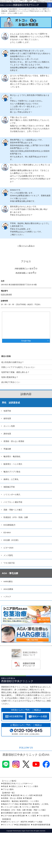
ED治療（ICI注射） (12, 540)
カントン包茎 (9, 426)
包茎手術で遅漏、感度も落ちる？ (15, 372)
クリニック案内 (32, 786)
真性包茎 (7, 434)
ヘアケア (7, 597)
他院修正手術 (9, 487)
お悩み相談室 (12, 9)
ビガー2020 (8, 548)
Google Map (26, 341)
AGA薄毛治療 (20, 816)
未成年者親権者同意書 (41, 825)
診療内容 (26, 394)
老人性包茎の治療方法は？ (12, 362)
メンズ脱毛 (8, 555)
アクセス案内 (8, 789)
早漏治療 (7, 449)
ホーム (3, 9)
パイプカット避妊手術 (13, 502)
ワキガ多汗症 (9, 563)
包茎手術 (7, 411)
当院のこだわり (17, 786)
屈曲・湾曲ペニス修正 (13, 510)
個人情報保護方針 (23, 825)
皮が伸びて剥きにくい (11, 382)
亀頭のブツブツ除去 (12, 472)
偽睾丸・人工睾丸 (11, 479)
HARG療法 (8, 581)
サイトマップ (8, 825)
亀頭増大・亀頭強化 (12, 456)
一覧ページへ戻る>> (26, 246)
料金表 (6, 786)
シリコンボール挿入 (12, 494)
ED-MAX (7, 532)
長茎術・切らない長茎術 (14, 441)
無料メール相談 (36, 822)
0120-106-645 (6, 294)
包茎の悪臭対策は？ (10, 377)
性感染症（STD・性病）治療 (16, 517)
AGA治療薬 (8, 589)
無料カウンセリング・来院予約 (15, 822)
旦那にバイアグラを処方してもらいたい (18, 367)
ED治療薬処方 (9, 525)
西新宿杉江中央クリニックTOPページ (18, 784)
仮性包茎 (7, 418)
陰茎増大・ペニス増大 (13, 464)
